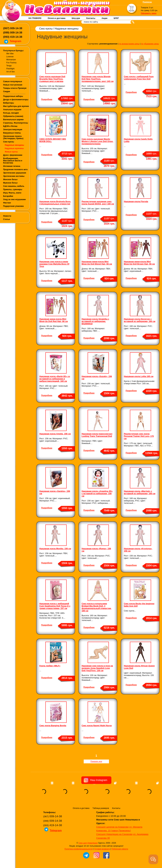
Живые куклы (11, 152)
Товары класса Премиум (15, 88)
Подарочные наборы (13, 96)
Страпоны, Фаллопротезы (16, 123)
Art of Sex (11, 72)
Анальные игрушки (12, 110)
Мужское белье (10, 183)
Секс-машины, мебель (14, 186)
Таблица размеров (101, 808)
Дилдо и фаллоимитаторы (16, 100)
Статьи (6, 219)
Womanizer (11, 60)
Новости (7, 216)
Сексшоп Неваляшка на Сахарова (114, 834)
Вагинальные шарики (13, 120)
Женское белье (10, 179)
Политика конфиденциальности (79, 849)
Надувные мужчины (14, 148)
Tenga (9, 66)
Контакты (91, 18)
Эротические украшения (15, 173)
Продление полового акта (15, 170)
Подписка (147, 2)
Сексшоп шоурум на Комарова (112, 827)
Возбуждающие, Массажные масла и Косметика (13, 161)
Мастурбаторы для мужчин (16, 106)
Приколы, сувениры (13, 189)
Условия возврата (102, 849)
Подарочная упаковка (13, 206)
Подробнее (47, 99)
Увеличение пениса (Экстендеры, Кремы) (13, 137)
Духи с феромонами (13, 155)
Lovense (10, 57)
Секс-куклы (9, 142)
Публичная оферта (120, 849)
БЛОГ (116, 18)
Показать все (96, 761)
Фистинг (7, 203)
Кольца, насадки (11, 113)
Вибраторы (9, 103)
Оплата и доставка (56, 18)
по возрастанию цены (129, 44)
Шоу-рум (76, 18)
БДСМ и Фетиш (10, 126)
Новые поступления (13, 85)
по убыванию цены (150, 44)
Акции (104, 18)
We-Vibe (10, 54)
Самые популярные (13, 82)
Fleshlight (10, 69)
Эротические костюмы (14, 176)
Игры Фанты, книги (12, 193)
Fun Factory (11, 63)
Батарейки (8, 196)
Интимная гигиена (12, 166)
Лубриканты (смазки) (13, 116)
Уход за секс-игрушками (14, 199)
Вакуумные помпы (12, 133)
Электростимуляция (13, 130)
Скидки (7, 91)
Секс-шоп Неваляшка (88, 843)
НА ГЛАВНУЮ (35, 18)
